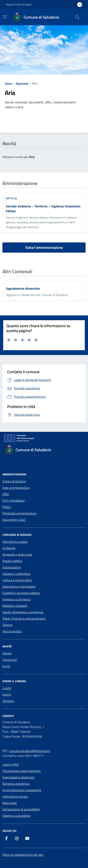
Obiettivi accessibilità (16, 816)
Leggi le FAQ (11, 764)
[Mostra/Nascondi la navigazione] (5, 17)
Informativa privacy (15, 796)
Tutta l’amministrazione (44, 247)
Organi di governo (14, 481)
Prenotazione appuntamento (21, 771)
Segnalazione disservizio (23, 288)
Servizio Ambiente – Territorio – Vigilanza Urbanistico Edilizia (43, 209)
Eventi (7, 694)
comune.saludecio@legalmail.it (30, 751)
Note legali (10, 803)
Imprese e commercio (16, 599)
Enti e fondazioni (13, 500)
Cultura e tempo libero (17, 580)
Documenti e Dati (14, 520)
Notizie (7, 653)
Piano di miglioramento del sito (23, 855)
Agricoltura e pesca (15, 542)
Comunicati (10, 660)
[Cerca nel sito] (77, 17)
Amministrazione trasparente (22, 790)
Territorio (8, 701)
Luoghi (7, 688)
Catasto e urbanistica (16, 574)
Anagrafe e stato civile (17, 554)
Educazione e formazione (19, 586)
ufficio (11, 198)
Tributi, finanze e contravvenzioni (24, 618)
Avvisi (6, 666)
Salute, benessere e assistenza (23, 612)
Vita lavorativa (12, 631)
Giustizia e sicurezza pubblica (21, 593)
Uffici (6, 494)
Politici (7, 507)
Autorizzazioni (12, 567)
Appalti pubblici (12, 561)
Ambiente (9, 548)
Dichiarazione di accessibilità (21, 809)
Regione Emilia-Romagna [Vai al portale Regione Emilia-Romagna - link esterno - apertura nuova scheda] (19, 5)
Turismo (7, 625)
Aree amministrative (16, 488)
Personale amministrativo (19, 513)
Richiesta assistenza (16, 784)
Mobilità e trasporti (15, 606)
